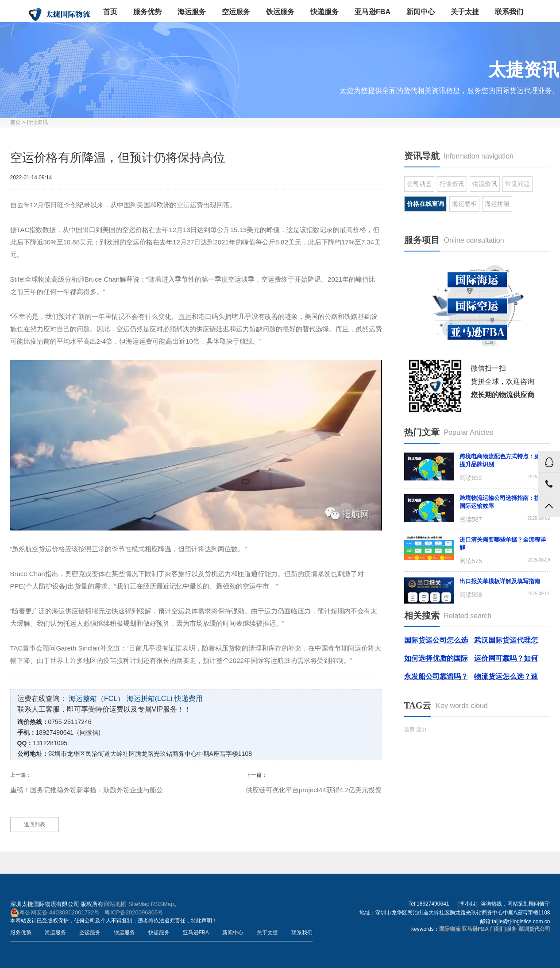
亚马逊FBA (373, 12)
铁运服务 (280, 12)
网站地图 (115, 904)
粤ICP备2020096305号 (134, 912)
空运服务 (236, 12)
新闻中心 (421, 12)
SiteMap (139, 904)
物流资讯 (485, 184)
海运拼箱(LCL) (150, 699)
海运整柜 (464, 204)
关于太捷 (465, 12)
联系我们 (509, 12)
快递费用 (189, 699)
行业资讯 (37, 122)
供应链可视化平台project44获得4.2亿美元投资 (314, 790)
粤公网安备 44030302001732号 (55, 913)
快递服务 (324, 12)
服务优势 (147, 12)
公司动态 (419, 184)
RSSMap (162, 904)
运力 (421, 729)
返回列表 (35, 825)
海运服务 (192, 12)
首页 (110, 12)
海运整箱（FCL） (97, 699)
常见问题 (518, 184)
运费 (409, 729)
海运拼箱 (497, 204)
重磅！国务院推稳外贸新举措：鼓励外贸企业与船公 (87, 790)
